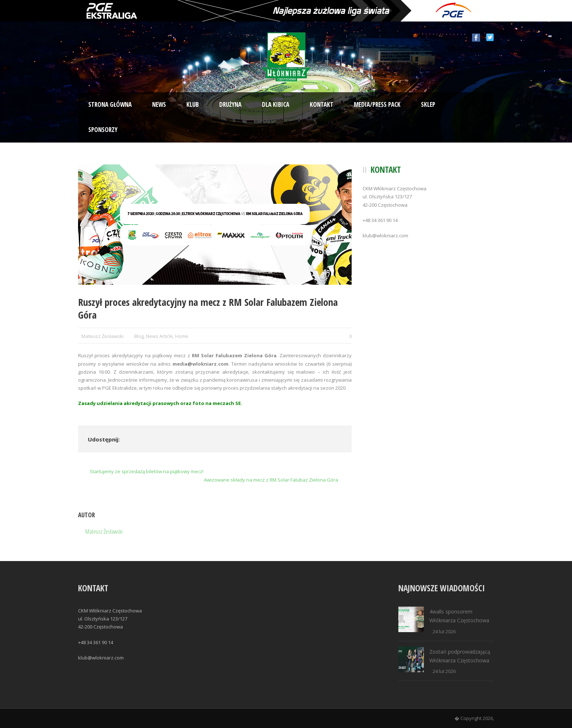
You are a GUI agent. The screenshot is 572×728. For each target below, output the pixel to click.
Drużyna (230, 104)
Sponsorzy (103, 130)
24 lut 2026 (444, 631)
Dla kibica (276, 104)
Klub (193, 104)
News (159, 104)
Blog (139, 336)
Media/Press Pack (377, 104)
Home (182, 336)
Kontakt (322, 104)
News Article (159, 336)
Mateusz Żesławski (103, 336)
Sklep (428, 104)
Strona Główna (110, 104)
